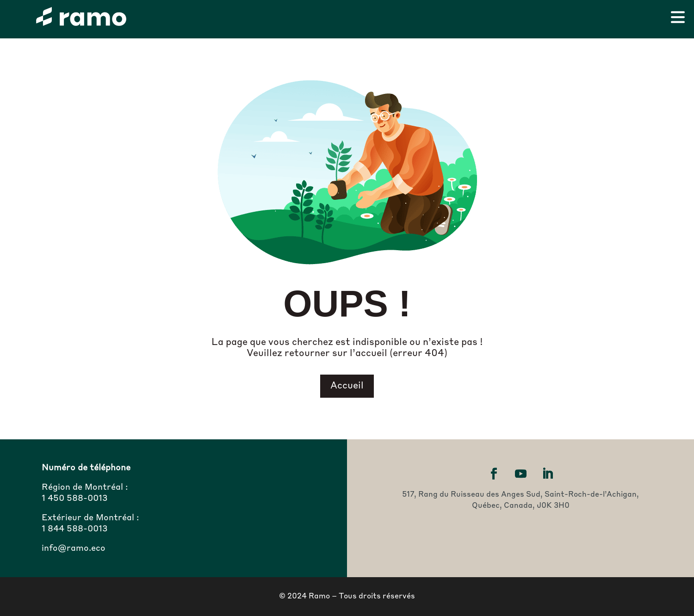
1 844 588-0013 (75, 529)
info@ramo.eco (74, 548)
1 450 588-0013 (75, 499)
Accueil (347, 386)
